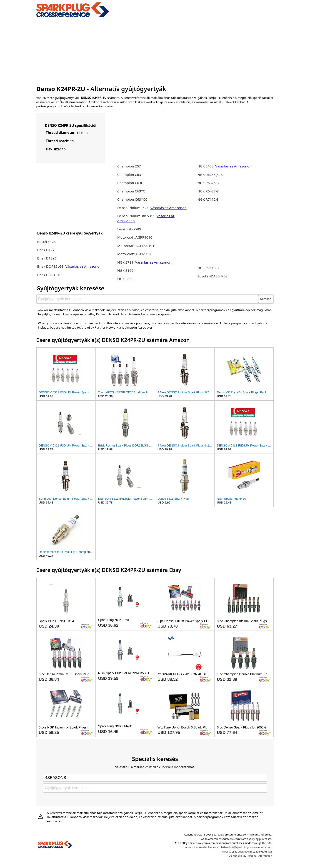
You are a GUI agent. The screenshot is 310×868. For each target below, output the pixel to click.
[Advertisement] (155, 51)
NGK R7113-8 (208, 268)
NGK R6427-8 (208, 191)
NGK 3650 (125, 279)
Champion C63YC (131, 191)
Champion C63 (129, 175)
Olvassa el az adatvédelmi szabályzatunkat (247, 852)
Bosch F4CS (46, 242)
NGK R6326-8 (208, 183)
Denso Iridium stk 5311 (136, 216)
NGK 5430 (206, 166)
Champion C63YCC (132, 199)
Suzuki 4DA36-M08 (213, 276)
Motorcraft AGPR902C (135, 254)
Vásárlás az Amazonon (84, 266)
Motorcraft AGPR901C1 (136, 246)
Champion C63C (130, 183)
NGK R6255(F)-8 (210, 175)
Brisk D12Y (46, 250)
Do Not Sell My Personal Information (250, 856)
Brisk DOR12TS (49, 275)
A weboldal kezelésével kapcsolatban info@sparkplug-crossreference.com (229, 847)
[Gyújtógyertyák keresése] (147, 299)
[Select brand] (155, 778)
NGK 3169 (125, 270)
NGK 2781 (126, 262)
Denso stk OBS (129, 229)
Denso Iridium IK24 (133, 208)
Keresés (266, 299)
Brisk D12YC (47, 258)
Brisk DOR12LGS (51, 266)
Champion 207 (129, 166)
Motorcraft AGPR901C (135, 237)
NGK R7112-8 (208, 199)
